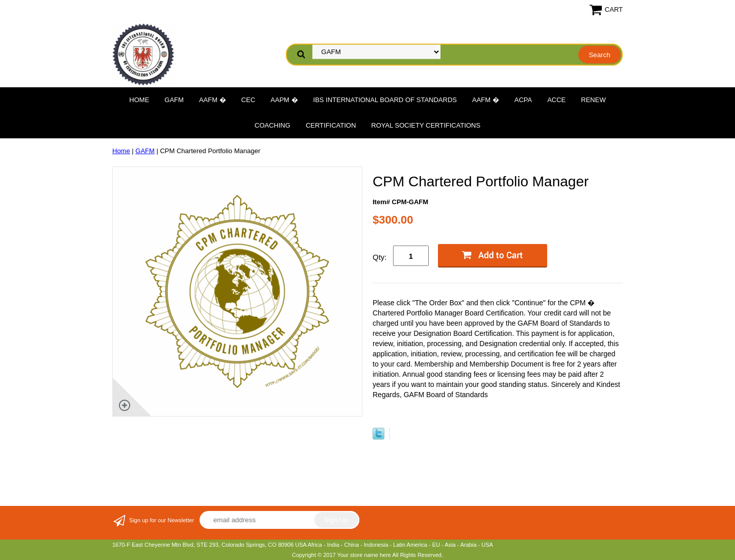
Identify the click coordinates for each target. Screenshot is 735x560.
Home (139, 100)
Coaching (273, 125)
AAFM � (213, 100)
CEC (248, 100)
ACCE (556, 100)
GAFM (174, 100)
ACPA (523, 100)
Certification (331, 125)
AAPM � (284, 100)
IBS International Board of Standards (385, 100)
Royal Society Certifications (426, 125)
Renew (593, 100)
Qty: (380, 257)
